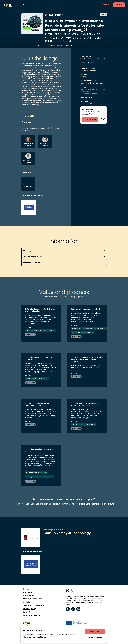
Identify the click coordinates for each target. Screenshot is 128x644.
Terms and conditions (34, 605)
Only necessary (95, 637)
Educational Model (32, 615)
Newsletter (28, 602)
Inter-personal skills (89, 93)
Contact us (28, 596)
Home (26, 589)
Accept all (95, 631)
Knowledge (29, 379)
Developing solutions (42, 379)
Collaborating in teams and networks (83, 424)
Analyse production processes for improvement (41, 330)
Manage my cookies (33, 599)
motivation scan (29, 504)
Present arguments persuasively (36, 473)
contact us (90, 119)
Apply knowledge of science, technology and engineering (89, 328)
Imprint (27, 612)
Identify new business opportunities (82, 333)
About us (27, 592)
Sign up (119, 5)
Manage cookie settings (34, 637)
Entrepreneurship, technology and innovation (93, 90)
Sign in (106, 5)
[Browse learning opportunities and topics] (27, 5)
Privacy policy (30, 609)
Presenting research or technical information (40, 477)
